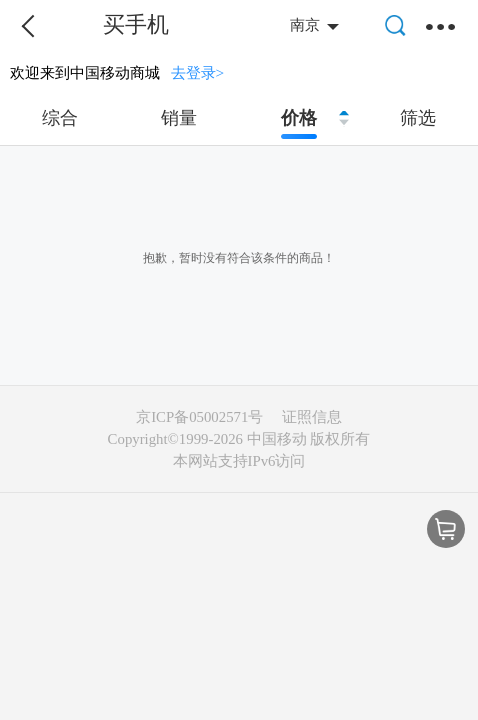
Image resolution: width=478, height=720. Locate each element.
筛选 (418, 118)
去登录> (198, 72)
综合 (60, 118)
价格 (299, 118)
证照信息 (312, 417)
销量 (179, 118)
